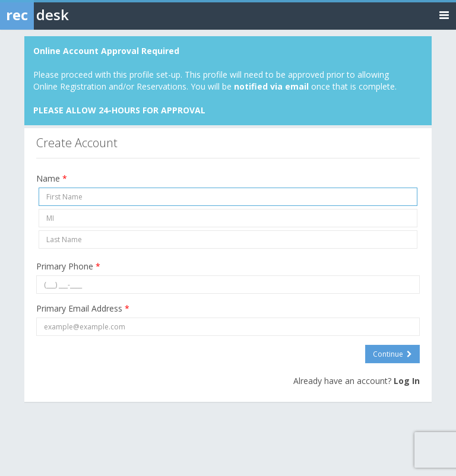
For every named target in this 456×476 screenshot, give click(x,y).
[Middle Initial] (228, 218)
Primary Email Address (83, 308)
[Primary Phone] (228, 285)
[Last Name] (228, 239)
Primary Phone (68, 266)
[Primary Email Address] (228, 327)
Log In (407, 381)
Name (52, 178)
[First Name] (228, 197)
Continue (392, 354)
